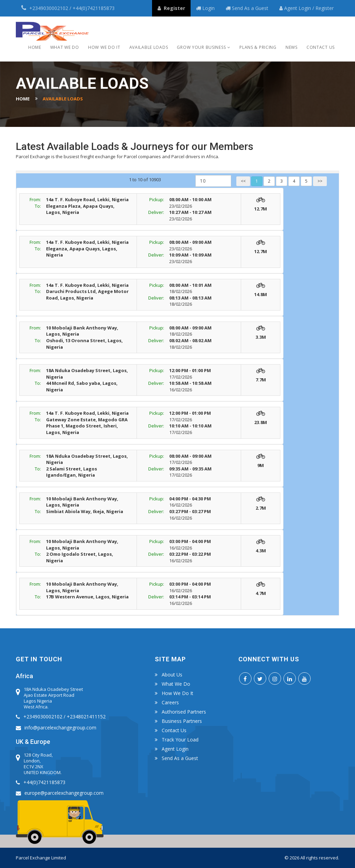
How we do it (104, 47)
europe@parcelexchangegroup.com (64, 793)
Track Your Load (180, 740)
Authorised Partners (184, 712)
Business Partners (182, 721)
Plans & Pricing (258, 47)
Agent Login (175, 749)
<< (243, 181)
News (292, 47)
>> (320, 181)
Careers (170, 703)
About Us (172, 675)
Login (305, 8)
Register (325, 8)
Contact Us (321, 47)
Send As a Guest (250, 8)
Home (35, 47)
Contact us (174, 730)
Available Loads (149, 47)
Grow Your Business (201, 47)
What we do (65, 47)
